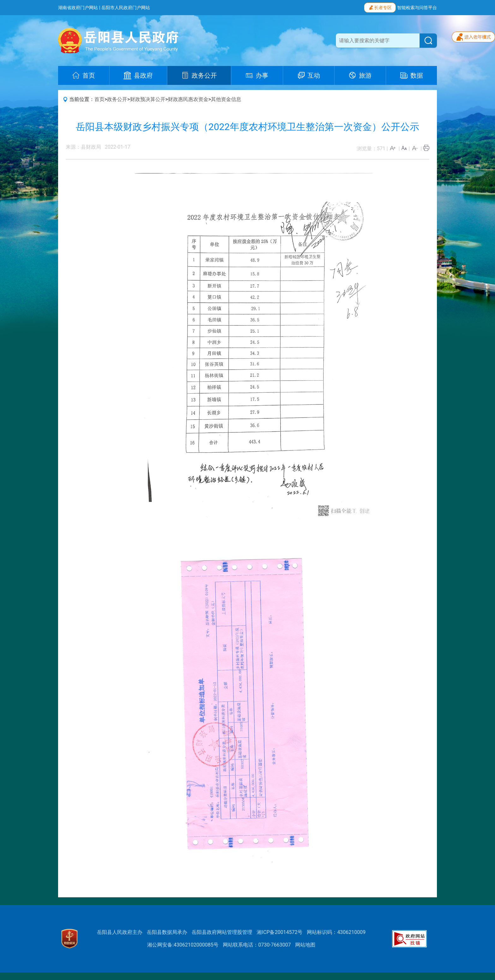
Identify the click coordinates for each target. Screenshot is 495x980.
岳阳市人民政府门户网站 (126, 8)
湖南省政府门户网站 (78, 8)
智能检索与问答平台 (417, 8)
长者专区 (380, 7)
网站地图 (305, 945)
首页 (99, 99)
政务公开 (117, 99)
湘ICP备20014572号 (280, 932)
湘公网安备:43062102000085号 (183, 945)
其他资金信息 (226, 99)
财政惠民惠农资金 (188, 99)
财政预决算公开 (148, 99)
